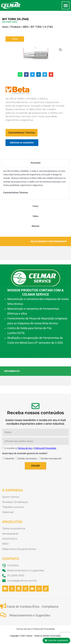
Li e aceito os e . (31, 448)
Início (5, 27)
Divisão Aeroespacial (51, 459)
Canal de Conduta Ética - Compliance (33, 607)
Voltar (15, 39)
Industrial (9, 459)
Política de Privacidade (45, 448)
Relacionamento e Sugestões (30, 615)
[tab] (35, 163)
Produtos (16, 27)
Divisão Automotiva (28, 459)
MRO (26, 27)
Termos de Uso (25, 448)
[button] (66, 5)
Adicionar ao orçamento (22, 143)
